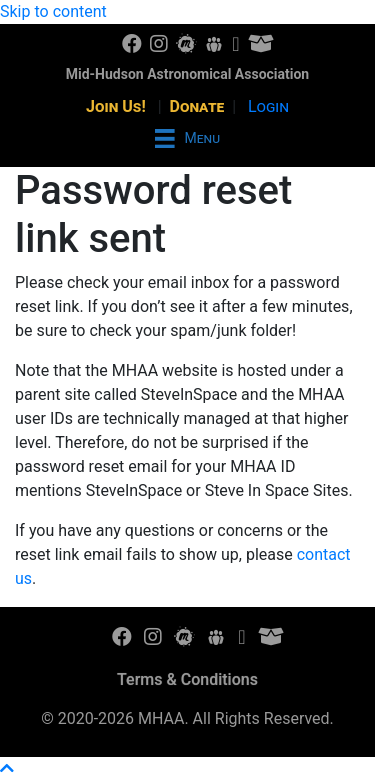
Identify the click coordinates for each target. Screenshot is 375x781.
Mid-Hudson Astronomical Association (187, 74)
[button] (7, 768)
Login (268, 106)
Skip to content (53, 11)
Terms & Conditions (187, 679)
